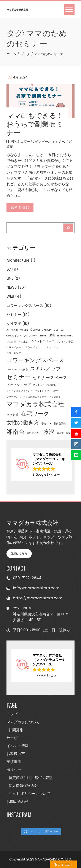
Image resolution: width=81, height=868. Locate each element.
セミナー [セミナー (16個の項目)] (18, 377)
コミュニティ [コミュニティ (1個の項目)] (51, 347)
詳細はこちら (19, 553)
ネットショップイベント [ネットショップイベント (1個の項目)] (20, 391)
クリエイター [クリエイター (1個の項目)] (14, 347)
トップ (12, 714)
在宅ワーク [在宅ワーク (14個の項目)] (35, 414)
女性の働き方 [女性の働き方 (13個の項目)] (23, 422)
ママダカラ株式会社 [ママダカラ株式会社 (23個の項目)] (35, 404)
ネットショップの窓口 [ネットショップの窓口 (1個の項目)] (45, 385)
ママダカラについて (23, 722)
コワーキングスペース (36, 142)
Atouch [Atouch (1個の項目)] (24, 330)
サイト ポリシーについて (29, 794)
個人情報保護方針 (23, 786)
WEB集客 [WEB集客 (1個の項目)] (23, 342)
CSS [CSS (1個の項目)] (56, 330)
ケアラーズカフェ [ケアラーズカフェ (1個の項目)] (32, 347)
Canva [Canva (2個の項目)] (35, 330)
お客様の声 (16, 754)
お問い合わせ (17, 802)
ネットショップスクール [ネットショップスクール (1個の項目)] (48, 391)
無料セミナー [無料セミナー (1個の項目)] (34, 433)
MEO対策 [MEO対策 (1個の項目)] (11, 342)
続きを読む (20, 207)
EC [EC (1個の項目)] (62, 330)
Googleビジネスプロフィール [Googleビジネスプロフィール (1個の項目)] (22, 336)
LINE (10, 278)
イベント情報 (17, 746)
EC (9, 269)
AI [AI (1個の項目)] (8, 330)
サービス (14, 738)
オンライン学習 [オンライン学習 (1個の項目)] (65, 342)
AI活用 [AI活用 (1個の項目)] (14, 330)
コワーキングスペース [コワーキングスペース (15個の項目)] (35, 360)
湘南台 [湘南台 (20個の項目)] (16, 432)
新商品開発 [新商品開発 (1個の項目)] (60, 424)
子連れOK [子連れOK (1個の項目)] (47, 424)
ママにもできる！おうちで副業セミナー (35, 124)
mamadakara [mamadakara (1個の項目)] (65, 336)
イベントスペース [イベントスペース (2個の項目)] (42, 341)
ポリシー (14, 770)
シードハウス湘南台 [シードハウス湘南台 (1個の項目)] (17, 370)
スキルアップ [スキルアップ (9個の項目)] (46, 369)
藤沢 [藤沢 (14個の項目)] (49, 432)
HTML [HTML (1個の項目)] (43, 336)
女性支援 (14, 324)
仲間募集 (16, 730)
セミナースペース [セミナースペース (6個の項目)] (50, 378)
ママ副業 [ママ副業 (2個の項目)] (13, 415)
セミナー (58, 142)
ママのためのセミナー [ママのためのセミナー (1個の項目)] (35, 397)
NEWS (15, 142)
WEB (10, 296)
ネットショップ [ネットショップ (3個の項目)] (19, 385)
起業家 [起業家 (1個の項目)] (69, 433)
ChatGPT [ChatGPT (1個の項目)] (47, 330)
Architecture (18, 260)
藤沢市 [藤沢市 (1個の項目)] (60, 433)
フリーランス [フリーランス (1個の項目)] (14, 397)
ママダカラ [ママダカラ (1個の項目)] (55, 397)
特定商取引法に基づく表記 (31, 778)
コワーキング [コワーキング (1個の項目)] (14, 353)
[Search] (68, 228)
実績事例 (14, 762)
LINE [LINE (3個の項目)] (52, 335)
